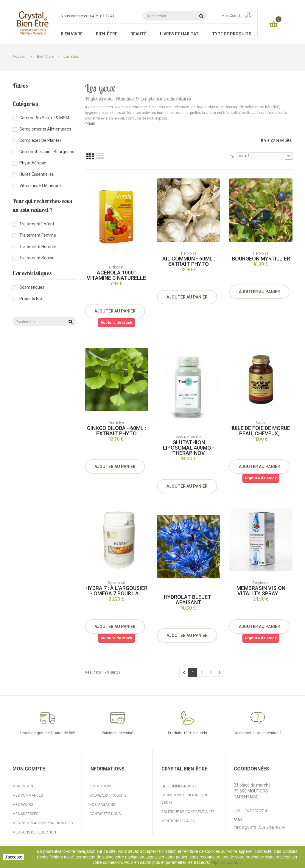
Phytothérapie (33, 163)
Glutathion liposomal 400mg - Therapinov (189, 448)
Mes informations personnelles (43, 823)
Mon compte (236, 16)
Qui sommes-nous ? (179, 786)
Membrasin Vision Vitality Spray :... (261, 591)
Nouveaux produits (108, 795)
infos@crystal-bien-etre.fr (260, 828)
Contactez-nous (105, 814)
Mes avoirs (23, 805)
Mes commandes (28, 795)
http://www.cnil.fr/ (227, 862)
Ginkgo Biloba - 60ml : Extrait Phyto (116, 431)
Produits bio (31, 299)
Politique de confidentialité (188, 812)
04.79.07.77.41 (257, 811)
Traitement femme (38, 235)
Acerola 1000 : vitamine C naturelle (116, 275)
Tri (232, 157)
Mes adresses (25, 814)
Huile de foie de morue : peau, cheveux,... (261, 431)
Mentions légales (178, 821)
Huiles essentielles (37, 174)
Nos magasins (102, 805)
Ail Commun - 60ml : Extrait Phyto (189, 261)
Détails (90, 124)
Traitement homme (38, 247)
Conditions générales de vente (185, 799)
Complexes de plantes (41, 140)
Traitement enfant (37, 224)
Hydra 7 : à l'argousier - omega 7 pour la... (116, 591)
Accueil (19, 56)
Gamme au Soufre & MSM (44, 118)
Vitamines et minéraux (41, 186)
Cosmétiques (32, 287)
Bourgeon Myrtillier (261, 259)
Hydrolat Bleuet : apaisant (189, 600)
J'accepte (14, 857)
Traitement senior (36, 258)
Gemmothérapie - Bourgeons (47, 152)
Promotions (101, 786)
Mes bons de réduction (34, 832)
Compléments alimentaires (45, 129)
